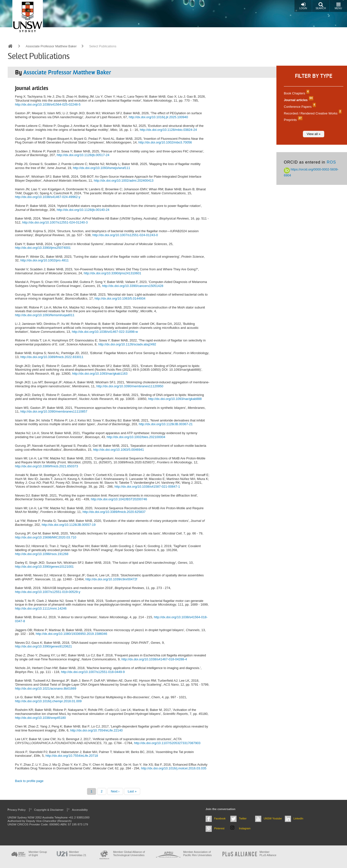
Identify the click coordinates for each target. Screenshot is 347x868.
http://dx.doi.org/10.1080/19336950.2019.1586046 (71, 634)
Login (303, 6)
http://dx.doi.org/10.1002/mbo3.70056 (165, 142)
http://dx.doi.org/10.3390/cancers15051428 (133, 286)
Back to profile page (29, 781)
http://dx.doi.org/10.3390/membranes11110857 (54, 411)
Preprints (293, 120)
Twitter (243, 818)
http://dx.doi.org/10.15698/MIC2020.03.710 (46, 537)
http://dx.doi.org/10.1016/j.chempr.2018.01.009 (48, 701)
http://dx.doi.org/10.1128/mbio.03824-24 (169, 130)
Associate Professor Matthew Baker (51, 46)
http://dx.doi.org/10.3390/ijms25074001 (43, 248)
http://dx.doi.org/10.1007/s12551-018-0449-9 (93, 672)
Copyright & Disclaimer (49, 810)
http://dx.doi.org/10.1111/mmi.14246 (41, 608)
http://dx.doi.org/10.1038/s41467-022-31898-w (105, 332)
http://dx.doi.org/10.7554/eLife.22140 (96, 730)
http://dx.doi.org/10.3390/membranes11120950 (130, 386)
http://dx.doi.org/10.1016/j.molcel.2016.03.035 (174, 768)
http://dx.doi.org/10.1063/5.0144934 (120, 298)
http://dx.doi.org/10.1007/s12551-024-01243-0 (125, 235)
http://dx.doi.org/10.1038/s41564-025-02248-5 (48, 104)
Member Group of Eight (38, 854)
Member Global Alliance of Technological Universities (129, 854)
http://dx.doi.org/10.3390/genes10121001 (44, 567)
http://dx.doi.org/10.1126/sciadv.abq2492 (127, 344)
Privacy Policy (17, 810)
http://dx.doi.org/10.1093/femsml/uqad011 (45, 315)
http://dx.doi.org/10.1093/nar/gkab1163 (100, 374)
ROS (331, 162)
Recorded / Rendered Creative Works (312, 113)
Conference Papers (299, 107)
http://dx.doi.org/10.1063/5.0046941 (119, 450)
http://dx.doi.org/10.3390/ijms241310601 (112, 273)
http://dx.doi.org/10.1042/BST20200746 (119, 499)
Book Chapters (296, 93)
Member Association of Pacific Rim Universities (198, 854)
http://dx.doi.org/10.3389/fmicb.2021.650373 (47, 466)
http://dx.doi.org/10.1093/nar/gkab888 (175, 399)
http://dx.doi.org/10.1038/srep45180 (40, 718)
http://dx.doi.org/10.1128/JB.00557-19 (69, 525)
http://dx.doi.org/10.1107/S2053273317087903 (167, 743)
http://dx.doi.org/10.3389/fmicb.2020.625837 (114, 512)
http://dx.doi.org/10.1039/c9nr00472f (111, 579)
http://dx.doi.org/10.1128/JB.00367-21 (166, 424)
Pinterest (219, 828)
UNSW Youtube (273, 818)
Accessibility (80, 810)
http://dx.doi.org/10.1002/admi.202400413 (124, 181)
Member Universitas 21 (78, 854)
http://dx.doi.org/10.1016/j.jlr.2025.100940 (158, 117)
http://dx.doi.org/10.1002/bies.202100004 (136, 437)
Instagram (245, 828)
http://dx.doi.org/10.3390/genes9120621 (44, 646)
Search (321, 6)
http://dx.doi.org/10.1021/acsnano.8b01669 (46, 688)
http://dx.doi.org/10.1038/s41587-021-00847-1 (147, 487)
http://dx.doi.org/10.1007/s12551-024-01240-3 (55, 222)
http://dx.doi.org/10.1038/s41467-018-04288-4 (154, 659)
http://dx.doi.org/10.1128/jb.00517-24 (83, 155)
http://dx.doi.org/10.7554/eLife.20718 (72, 756)
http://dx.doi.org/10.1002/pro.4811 (44, 260)
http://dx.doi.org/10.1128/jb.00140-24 (83, 210)
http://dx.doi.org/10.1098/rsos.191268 (42, 554)
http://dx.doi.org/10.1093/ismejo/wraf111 (101, 168)
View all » (313, 134)
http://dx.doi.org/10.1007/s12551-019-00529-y (48, 592)
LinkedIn (298, 818)
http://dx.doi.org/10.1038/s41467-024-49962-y (48, 197)
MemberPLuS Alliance (268, 854)
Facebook (220, 818)
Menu (338, 6)
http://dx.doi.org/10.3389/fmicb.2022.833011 (52, 357)
